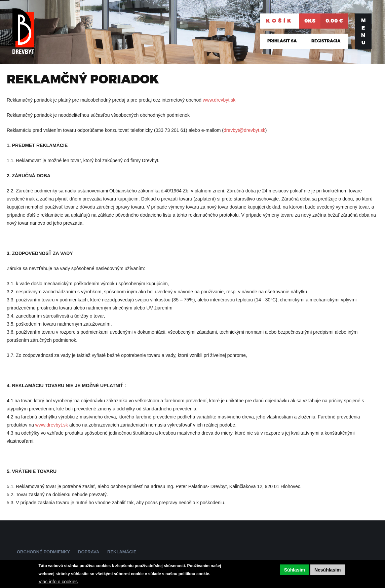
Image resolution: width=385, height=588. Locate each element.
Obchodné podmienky (43, 552)
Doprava (89, 552)
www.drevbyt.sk (219, 100)
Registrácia (326, 41)
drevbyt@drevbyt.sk (244, 130)
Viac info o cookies (58, 582)
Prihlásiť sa (282, 41)
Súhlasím (295, 570)
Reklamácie (122, 552)
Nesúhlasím (328, 570)
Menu (363, 32)
